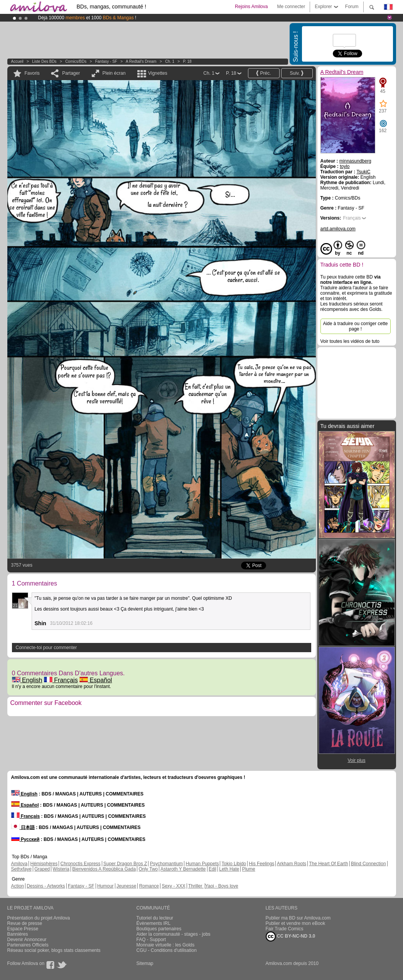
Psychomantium (166, 864)
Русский (25, 839)
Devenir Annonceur (27, 940)
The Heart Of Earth (328, 864)
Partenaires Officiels (28, 945)
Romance (149, 886)
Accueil (17, 61)
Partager (71, 73)
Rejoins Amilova (251, 7)
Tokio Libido (234, 864)
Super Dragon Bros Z (125, 864)
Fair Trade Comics (285, 929)
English (27, 680)
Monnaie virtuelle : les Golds (166, 945)
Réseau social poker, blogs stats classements (54, 950)
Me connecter (291, 7)
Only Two (148, 869)
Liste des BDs (44, 61)
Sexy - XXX (173, 886)
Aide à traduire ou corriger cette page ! (355, 326)
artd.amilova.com (338, 229)
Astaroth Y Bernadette (183, 869)
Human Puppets (202, 864)
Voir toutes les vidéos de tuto (350, 341)
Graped (42, 869)
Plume (249, 869)
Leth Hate (229, 869)
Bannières (18, 934)
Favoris (32, 73)
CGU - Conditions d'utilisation (167, 950)
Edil (212, 869)
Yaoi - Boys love (222, 886)
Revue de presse (25, 923)
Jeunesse (126, 886)
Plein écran (114, 73)
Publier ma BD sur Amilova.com (298, 918)
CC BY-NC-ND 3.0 (291, 936)
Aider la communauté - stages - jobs (174, 934)
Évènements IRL (154, 923)
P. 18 (187, 61)
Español (96, 680)
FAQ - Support (151, 940)
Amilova (19, 864)
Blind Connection (368, 864)
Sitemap (145, 963)
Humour (105, 886)
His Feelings (261, 864)
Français (61, 680)
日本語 (23, 827)
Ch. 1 (170, 61)
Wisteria (61, 869)
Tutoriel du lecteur (155, 918)
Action (18, 886)
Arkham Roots (292, 864)
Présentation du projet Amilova (39, 918)
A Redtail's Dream (141, 61)
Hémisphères (44, 864)
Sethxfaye (21, 869)
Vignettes (158, 73)
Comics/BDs (76, 61)
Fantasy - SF (106, 61)
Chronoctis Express (81, 864)
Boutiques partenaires (159, 929)
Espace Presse (23, 929)
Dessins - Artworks (46, 886)
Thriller (196, 886)
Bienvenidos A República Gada (104, 869)
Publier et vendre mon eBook (296, 923)
